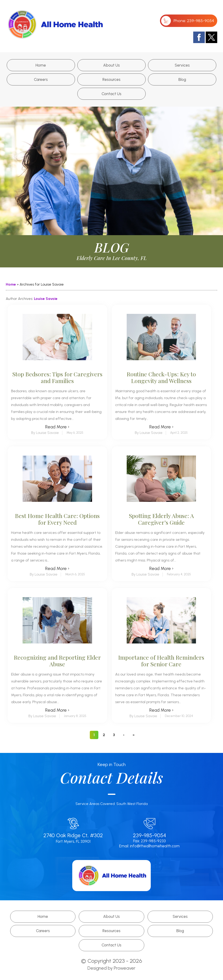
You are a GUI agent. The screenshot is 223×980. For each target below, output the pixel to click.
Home (41, 65)
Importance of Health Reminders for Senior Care (161, 661)
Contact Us (111, 94)
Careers (41, 79)
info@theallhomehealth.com (155, 846)
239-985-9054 (200, 21)
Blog (182, 79)
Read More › (57, 427)
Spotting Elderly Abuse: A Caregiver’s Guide (161, 519)
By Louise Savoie (45, 433)
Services (182, 65)
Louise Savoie (46, 299)
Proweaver (125, 968)
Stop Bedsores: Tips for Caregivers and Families (57, 377)
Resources (111, 79)
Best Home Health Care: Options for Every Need (57, 519)
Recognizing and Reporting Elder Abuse (57, 661)
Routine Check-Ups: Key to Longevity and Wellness (161, 377)
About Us (111, 65)
